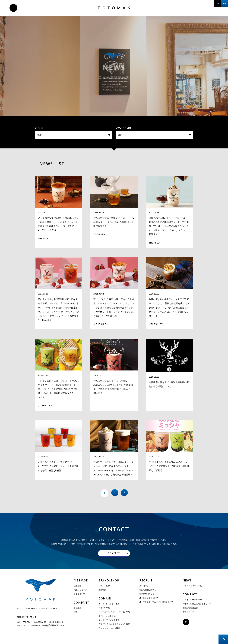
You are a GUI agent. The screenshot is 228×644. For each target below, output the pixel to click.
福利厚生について (147, 595)
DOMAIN (105, 599)
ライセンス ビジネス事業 (109, 629)
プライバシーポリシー (192, 601)
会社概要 (78, 609)
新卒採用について (149, 599)
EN (225, 3)
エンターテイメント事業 (109, 621)
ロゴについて (79, 595)
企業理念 (78, 587)
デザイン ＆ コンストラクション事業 (114, 625)
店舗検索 (102, 591)
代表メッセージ (80, 591)
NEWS (187, 581)
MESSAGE (81, 581)
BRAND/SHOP (109, 581)
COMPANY (81, 603)
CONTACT (190, 595)
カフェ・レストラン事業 (109, 605)
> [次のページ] (125, 493)
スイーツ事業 (104, 609)
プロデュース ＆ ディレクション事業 (114, 613)
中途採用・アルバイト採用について (156, 603)
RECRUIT (146, 581)
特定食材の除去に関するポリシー (197, 605)
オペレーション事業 (107, 617)
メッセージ (144, 587)
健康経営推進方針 (190, 609)
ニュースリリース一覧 (192, 587)
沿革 (76, 613)
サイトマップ (188, 613)
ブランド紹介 (104, 587)
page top (223, 639)
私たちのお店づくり (148, 591)
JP (218, 3)
